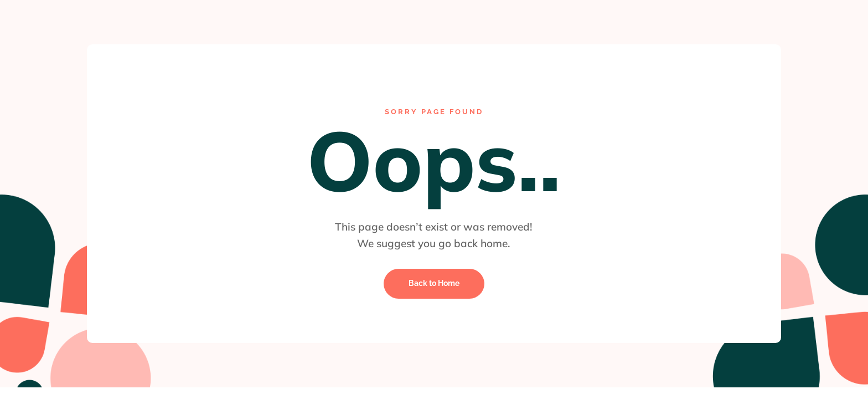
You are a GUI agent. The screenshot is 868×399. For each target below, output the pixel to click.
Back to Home (434, 283)
